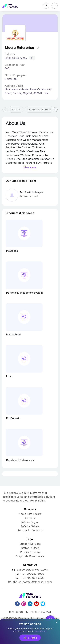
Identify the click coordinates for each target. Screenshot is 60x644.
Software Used (30, 548)
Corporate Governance (30, 556)
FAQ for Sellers (30, 526)
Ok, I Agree (30, 638)
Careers (30, 518)
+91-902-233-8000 (32, 574)
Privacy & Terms (30, 552)
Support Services (30, 544)
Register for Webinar (30, 530)
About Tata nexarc (30, 514)
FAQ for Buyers (30, 522)
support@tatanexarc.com (33, 570)
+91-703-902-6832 (33, 578)
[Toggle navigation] (55, 6)
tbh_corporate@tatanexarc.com (33, 582)
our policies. (41, 631)
